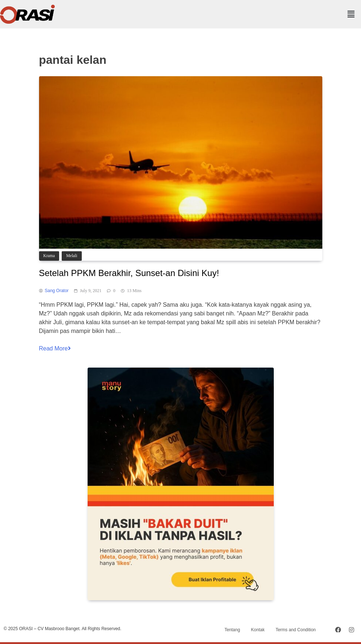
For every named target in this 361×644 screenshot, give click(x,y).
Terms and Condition (296, 630)
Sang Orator (57, 291)
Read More (55, 348)
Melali (72, 256)
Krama (49, 256)
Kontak (258, 630)
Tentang (232, 630)
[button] (351, 14)
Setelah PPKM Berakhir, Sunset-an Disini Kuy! (129, 273)
